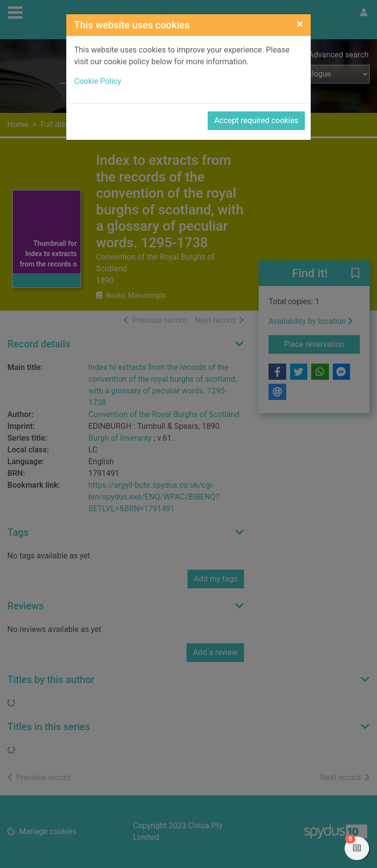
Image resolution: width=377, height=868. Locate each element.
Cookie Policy (98, 81)
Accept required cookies (256, 120)
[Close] (300, 24)
